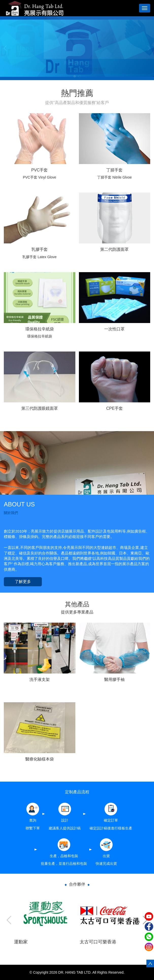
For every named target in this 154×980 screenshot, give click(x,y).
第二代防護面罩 (114, 249)
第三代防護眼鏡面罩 (40, 408)
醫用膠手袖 (114, 679)
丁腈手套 (114, 170)
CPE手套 (115, 408)
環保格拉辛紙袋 (40, 329)
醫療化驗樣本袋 (40, 759)
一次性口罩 (114, 329)
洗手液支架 (40, 679)
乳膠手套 (40, 249)
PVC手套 (39, 170)
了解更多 (23, 582)
